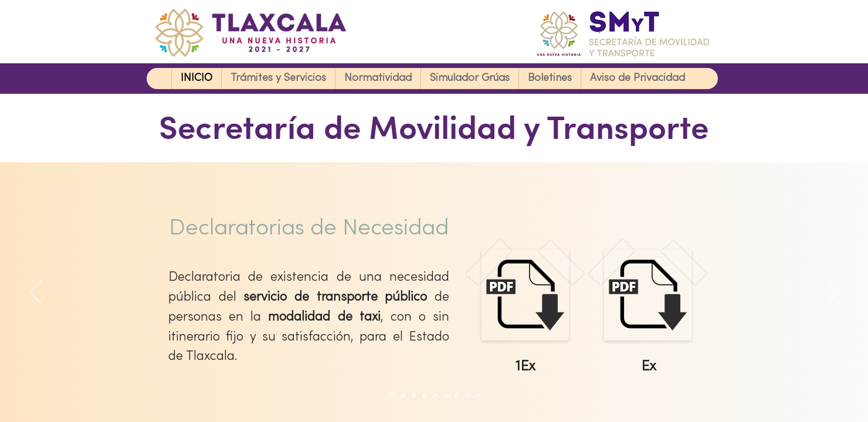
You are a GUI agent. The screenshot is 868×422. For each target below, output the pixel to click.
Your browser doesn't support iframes (434, 211)
